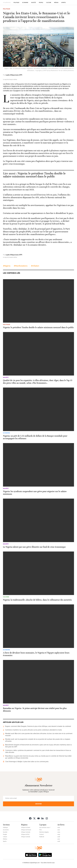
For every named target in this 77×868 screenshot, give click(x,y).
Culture (49, 3)
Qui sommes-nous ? (45, 828)
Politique (16, 3)
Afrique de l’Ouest (26, 830)
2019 (59, 834)
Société (34, 3)
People (41, 3)
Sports (64, 3)
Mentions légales (44, 832)
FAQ (40, 830)
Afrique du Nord (26, 828)
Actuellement (7, 3)
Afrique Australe (26, 837)
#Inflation (35, 266)
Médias (56, 3)
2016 (59, 841)
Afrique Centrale (26, 832)
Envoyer (38, 804)
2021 (59, 830)
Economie (25, 3)
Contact (42, 834)
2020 (59, 832)
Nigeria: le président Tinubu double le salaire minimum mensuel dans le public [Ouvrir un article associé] (34, 175)
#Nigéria (7, 266)
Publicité (42, 837)
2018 (59, 837)
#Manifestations (21, 266)
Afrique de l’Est (25, 834)
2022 (59, 828)
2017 (59, 839)
